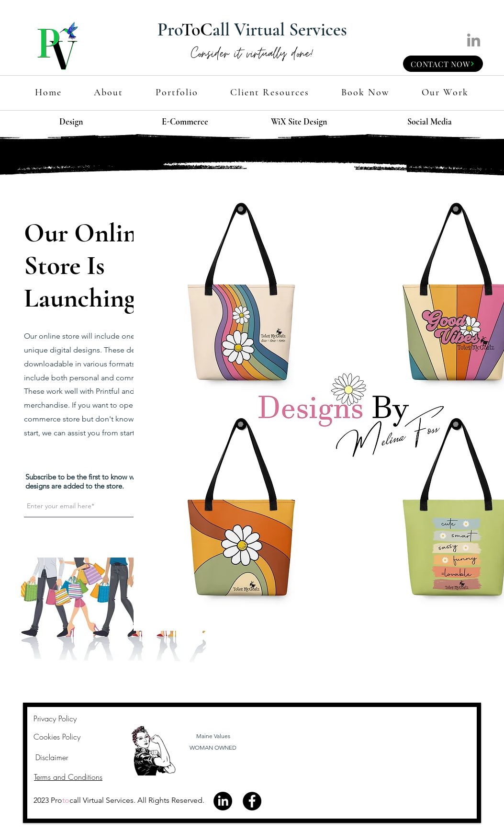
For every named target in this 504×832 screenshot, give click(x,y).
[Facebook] (252, 801)
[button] (269, 93)
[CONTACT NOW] (443, 64)
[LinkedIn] (474, 40)
